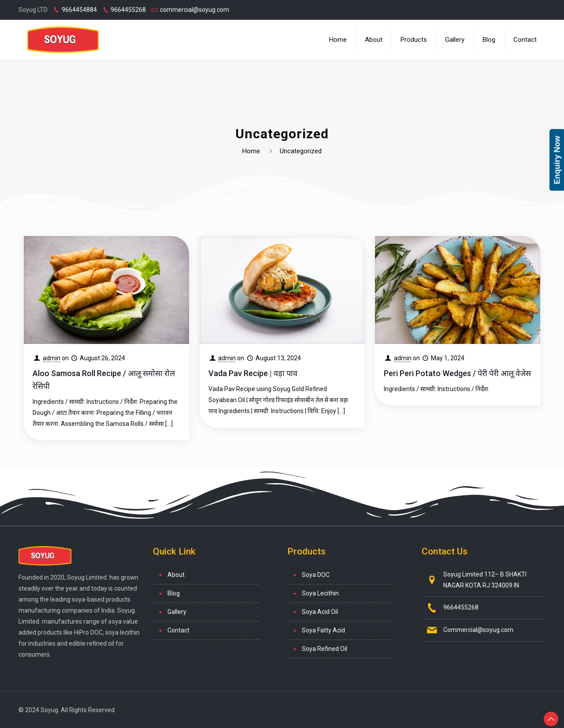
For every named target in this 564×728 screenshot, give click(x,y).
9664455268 (128, 10)
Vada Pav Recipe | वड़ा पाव (253, 373)
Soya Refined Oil (325, 649)
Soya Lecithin (320, 593)
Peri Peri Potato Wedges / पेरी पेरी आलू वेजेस (457, 373)
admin (52, 358)
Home (251, 151)
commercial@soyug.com (195, 10)
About (176, 575)
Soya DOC (316, 575)
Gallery (177, 612)
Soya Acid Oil (320, 612)
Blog (174, 593)
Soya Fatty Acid (323, 630)
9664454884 (79, 10)
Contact (178, 630)
